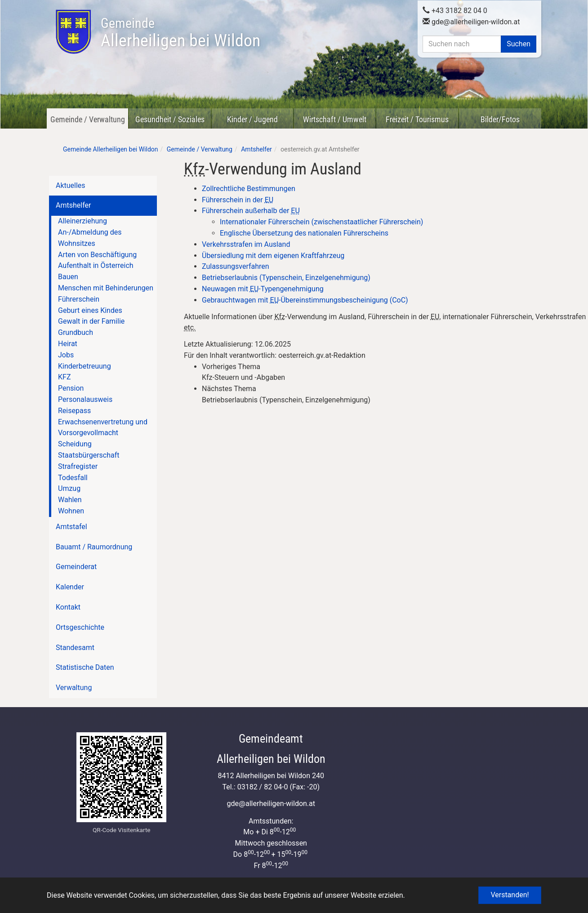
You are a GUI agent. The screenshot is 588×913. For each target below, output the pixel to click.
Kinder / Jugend (252, 119)
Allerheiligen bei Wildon (180, 33)
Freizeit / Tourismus (417, 119)
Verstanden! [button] (510, 895)
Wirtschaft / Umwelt (335, 119)
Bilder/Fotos (500, 119)
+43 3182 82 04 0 (455, 10)
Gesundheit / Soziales (170, 119)
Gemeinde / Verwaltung (88, 119)
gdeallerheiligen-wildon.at (471, 21)
